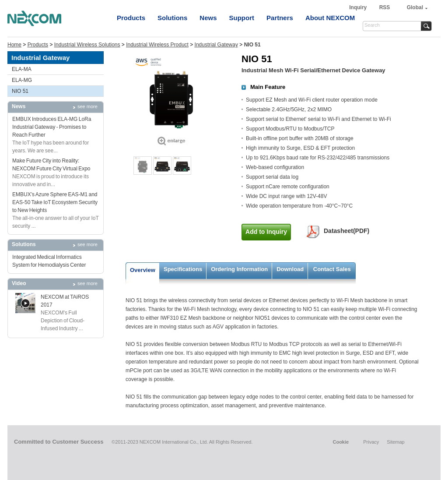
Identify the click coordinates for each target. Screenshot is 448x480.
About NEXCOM (330, 18)
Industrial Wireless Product (157, 45)
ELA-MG (22, 80)
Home (14, 45)
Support (242, 18)
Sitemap (395, 442)
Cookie (341, 442)
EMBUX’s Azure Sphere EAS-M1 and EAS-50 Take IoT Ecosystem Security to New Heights (55, 202)
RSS (385, 7)
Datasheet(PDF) (346, 231)
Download (290, 269)
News (208, 18)
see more (87, 106)
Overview (143, 270)
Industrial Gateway (216, 45)
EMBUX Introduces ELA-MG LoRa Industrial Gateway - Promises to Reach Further (52, 127)
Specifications (183, 269)
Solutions (172, 18)
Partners (280, 18)
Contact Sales (332, 269)
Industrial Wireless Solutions (87, 45)
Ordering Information (239, 269)
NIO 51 (20, 91)
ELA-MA (22, 69)
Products (131, 18)
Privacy (371, 442)
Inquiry (359, 7)
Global (415, 7)
